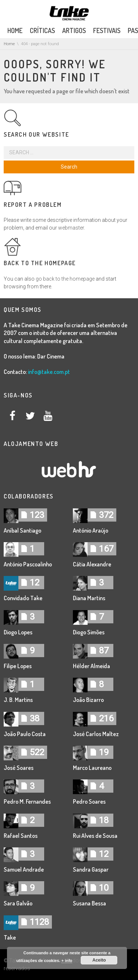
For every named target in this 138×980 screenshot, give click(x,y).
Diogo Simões (89, 632)
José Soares (19, 768)
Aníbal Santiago (22, 530)
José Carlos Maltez (96, 734)
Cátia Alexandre (92, 564)
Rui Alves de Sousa (95, 836)
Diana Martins (89, 598)
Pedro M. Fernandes (27, 801)
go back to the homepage (65, 279)
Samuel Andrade (24, 869)
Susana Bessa (89, 903)
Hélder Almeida (91, 666)
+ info (67, 961)
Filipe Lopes (18, 666)
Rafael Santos (21, 836)
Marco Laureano (92, 768)
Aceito (99, 960)
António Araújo (91, 530)
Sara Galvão (18, 903)
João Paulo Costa (25, 734)
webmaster (71, 228)
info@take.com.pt (49, 372)
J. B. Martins (18, 700)
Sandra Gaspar (91, 869)
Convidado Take (23, 598)
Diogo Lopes (18, 632)
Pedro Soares (89, 801)
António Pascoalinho (28, 564)
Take (10, 937)
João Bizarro (88, 700)
